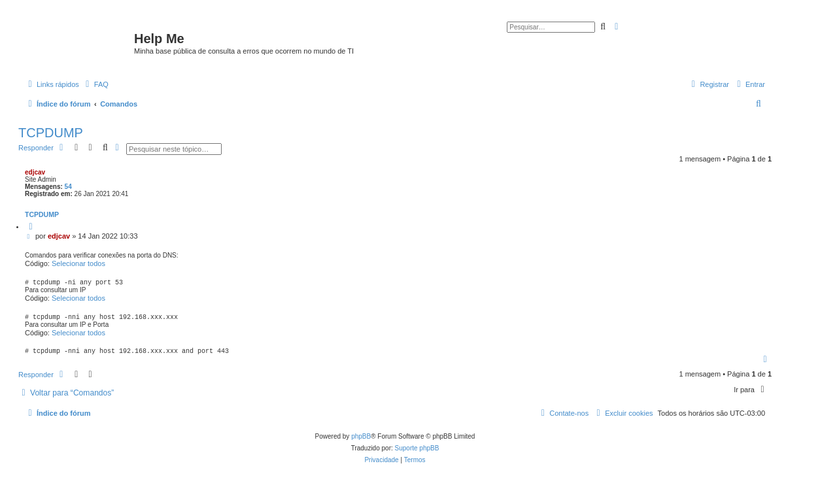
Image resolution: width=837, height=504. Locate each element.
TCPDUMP (51, 133)
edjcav (35, 172)
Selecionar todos (78, 263)
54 (68, 187)
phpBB (361, 442)
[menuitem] (95, 84)
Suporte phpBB (417, 454)
